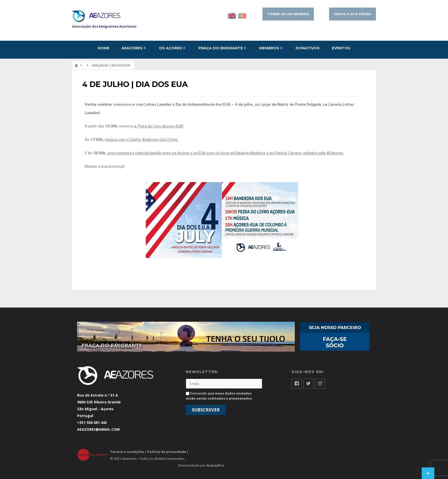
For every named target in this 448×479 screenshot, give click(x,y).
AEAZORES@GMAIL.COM (98, 429)
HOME (104, 48)
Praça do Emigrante (221, 48)
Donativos (308, 48)
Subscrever (206, 410)
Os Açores (170, 48)
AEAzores (132, 48)
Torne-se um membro (288, 14)
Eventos (341, 48)
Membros (269, 48)
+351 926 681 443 (92, 422)
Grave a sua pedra (352, 14)
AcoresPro (215, 465)
